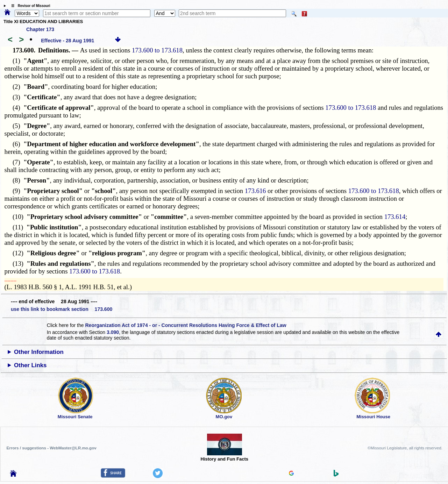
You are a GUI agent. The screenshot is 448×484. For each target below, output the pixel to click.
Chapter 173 (40, 29)
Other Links (30, 365)
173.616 (255, 191)
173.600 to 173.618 (157, 50)
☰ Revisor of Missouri (29, 6)
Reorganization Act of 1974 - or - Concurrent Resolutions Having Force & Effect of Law (186, 325)
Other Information (39, 352)
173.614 (395, 217)
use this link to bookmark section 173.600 (62, 309)
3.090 (113, 332)
